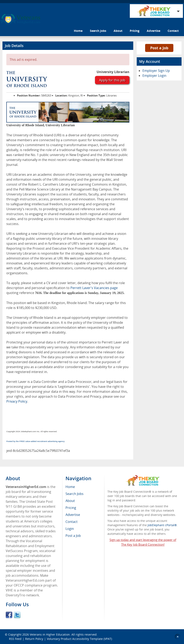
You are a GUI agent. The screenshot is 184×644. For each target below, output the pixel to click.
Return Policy (34, 639)
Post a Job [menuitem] (73, 536)
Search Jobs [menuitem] (75, 494)
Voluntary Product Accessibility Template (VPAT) (79, 639)
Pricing (135, 31)
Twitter (17, 615)
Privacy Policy (17, 401)
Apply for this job (112, 80)
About (118, 31)
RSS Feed (15, 639)
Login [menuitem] (70, 529)
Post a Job (159, 48)
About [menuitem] (70, 501)
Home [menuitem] (70, 487)
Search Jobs (98, 31)
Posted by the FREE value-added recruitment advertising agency (36, 441)
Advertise (154, 31)
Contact (173, 31)
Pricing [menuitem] (71, 508)
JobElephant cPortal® (162, 525)
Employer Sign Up (156, 71)
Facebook (9, 615)
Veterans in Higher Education (50, 634)
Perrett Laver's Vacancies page (94, 288)
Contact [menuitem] (72, 522)
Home (78, 31)
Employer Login (154, 76)
